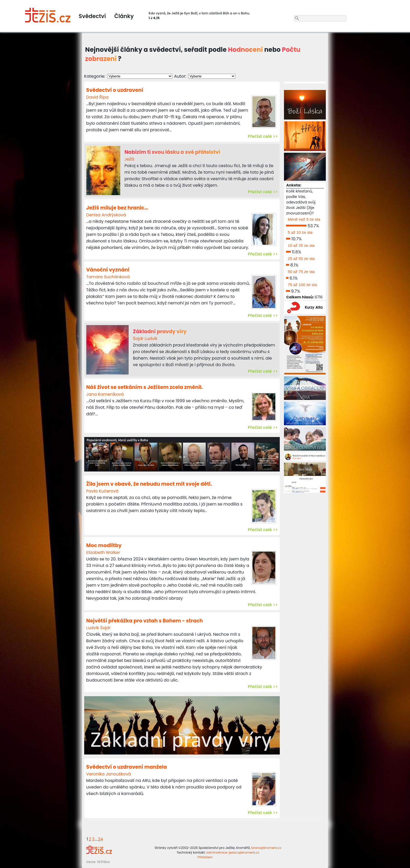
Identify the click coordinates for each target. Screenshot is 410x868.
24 (101, 839)
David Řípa (97, 97)
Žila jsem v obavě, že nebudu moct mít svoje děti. (149, 484)
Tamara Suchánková (108, 277)
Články (124, 16)
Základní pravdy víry (160, 331)
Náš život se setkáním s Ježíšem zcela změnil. (145, 387)
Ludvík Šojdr (99, 628)
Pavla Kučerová (102, 491)
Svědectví (92, 16)
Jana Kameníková (105, 394)
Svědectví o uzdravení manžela (127, 767)
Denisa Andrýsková (106, 215)
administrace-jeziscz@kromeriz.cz (233, 852)
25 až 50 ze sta (301, 259)
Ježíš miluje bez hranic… (117, 208)
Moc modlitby (104, 545)
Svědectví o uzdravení (115, 90)
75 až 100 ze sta (302, 285)
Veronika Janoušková (109, 774)
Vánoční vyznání (108, 270)
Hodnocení (246, 50)
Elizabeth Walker (103, 552)
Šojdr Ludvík (145, 339)
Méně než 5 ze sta (304, 219)
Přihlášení (205, 857)
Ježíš (129, 159)
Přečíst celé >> (263, 136)
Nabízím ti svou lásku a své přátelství (172, 152)
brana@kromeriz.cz (266, 848)
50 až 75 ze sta (301, 272)
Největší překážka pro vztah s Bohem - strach (145, 621)
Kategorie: (95, 76)
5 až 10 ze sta (300, 232)
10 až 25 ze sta (301, 245)
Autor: (180, 76)
